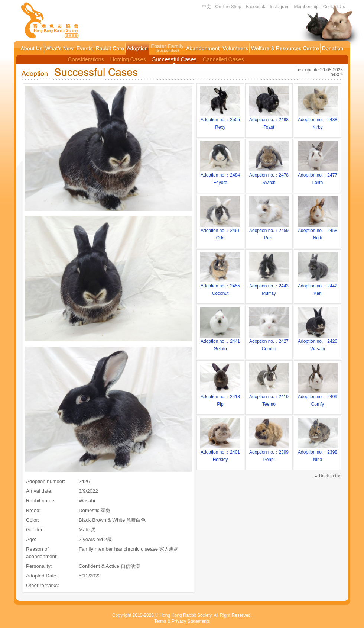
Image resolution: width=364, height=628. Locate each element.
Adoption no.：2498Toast (269, 121)
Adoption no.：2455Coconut (220, 287)
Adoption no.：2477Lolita (318, 176)
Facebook (256, 7)
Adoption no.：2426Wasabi (318, 342)
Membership (306, 7)
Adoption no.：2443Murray (269, 287)
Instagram (279, 7)
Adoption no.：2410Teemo (269, 398)
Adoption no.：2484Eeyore (220, 176)
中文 (207, 7)
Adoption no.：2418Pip (220, 398)
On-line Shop (228, 7)
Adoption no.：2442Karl (318, 287)
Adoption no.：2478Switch (269, 176)
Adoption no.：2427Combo (269, 342)
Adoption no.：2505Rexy (220, 121)
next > (337, 74)
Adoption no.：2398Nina (318, 453)
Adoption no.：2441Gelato (220, 342)
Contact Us (334, 7)
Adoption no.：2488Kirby (318, 121)
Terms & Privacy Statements (182, 621)
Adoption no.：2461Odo (220, 232)
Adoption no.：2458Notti (318, 232)
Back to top (328, 476)
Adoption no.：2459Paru (269, 232)
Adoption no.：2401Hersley (220, 453)
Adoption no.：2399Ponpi (269, 453)
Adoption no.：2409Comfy (318, 398)
